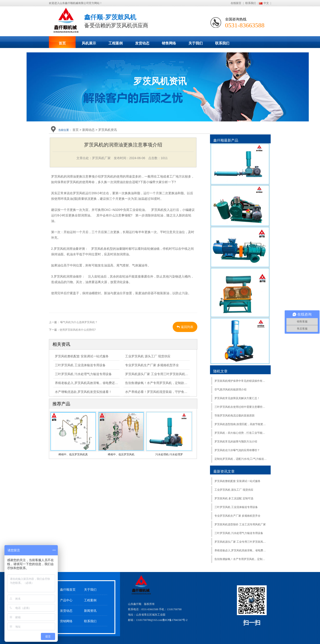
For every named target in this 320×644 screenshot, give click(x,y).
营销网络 (66, 621)
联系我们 (251, 3)
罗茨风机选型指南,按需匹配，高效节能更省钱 (241, 424)
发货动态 (142, 43)
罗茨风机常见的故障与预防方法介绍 (236, 442)
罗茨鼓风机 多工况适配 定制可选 (234, 498)
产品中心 (66, 600)
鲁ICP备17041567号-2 (175, 620)
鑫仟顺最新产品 (226, 140)
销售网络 (169, 43)
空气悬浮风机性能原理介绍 (230, 390)
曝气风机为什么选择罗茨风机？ (79, 322)
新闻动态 (88, 130)
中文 (266, 3)
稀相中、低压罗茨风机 (121, 454)
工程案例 (116, 43)
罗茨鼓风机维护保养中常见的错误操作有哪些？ (241, 381)
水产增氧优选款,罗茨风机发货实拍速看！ (83, 392)
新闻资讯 (90, 611)
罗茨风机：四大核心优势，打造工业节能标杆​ (241, 433)
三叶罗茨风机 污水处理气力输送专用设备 (83, 374)
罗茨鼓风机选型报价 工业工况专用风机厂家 (240, 524)
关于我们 (196, 43)
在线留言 (236, 3)
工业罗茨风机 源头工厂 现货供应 (148, 356)
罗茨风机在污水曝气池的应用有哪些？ (237, 450)
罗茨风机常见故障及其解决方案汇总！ (237, 398)
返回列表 (185, 327)
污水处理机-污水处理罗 (169, 454)
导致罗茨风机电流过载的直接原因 (234, 416)
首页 (62, 43)
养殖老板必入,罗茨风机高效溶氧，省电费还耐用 (88, 383)
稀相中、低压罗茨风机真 (73, 454)
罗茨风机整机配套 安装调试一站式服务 (82, 356)
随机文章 (220, 371)
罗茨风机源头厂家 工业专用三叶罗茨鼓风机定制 (158, 374)
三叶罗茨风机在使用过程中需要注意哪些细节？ (241, 407)
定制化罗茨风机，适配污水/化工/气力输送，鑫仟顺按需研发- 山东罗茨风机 (241, 459)
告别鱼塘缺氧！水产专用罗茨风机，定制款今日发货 (161, 383)
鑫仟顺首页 (68, 590)
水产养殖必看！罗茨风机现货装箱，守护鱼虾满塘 (159, 392)
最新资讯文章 (224, 471)
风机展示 (89, 43)
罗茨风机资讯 (108, 130)
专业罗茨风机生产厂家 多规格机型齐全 (152, 365)
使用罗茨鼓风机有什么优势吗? (78, 330)
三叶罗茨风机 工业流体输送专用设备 (80, 365)
